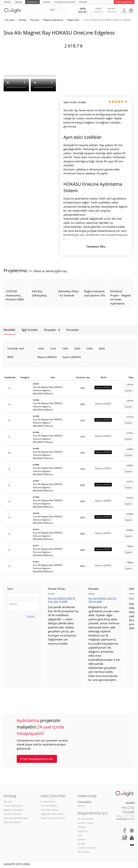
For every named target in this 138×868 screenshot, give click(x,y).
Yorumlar (73, 330)
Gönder (31, 616)
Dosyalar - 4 (52, 330)
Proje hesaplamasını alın (37, 759)
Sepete (128, 391)
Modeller (10, 330)
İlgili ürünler (30, 330)
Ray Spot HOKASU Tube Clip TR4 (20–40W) (102, 600)
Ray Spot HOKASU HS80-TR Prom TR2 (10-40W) (62, 600)
